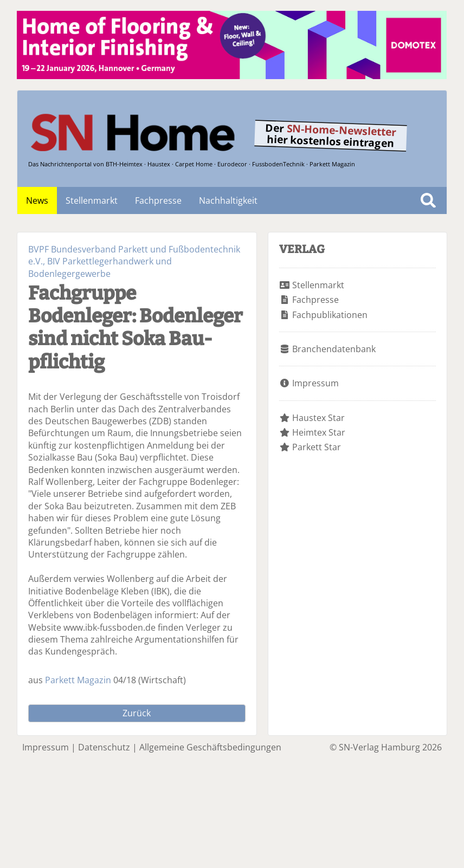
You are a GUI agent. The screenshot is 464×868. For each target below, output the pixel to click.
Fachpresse (158, 200)
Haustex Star (318, 418)
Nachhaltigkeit (228, 200)
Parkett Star (317, 447)
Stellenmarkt (92, 200)
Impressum (315, 383)
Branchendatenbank (334, 349)
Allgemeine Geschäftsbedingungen (210, 747)
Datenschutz (104, 747)
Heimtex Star (319, 432)
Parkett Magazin (78, 680)
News (37, 200)
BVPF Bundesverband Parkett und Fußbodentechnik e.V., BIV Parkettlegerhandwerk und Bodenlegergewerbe (134, 261)
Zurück (137, 713)
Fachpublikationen (330, 315)
